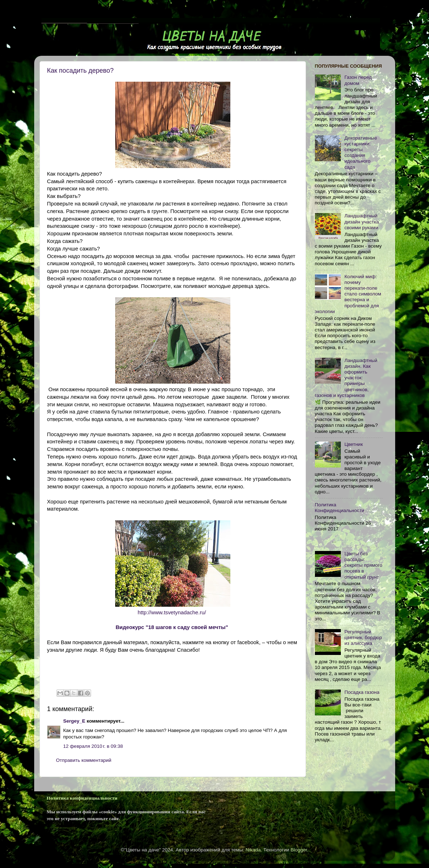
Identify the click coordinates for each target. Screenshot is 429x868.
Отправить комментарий (84, 760)
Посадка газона (362, 692)
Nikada (253, 850)
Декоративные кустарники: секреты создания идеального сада (361, 153)
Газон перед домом (358, 80)
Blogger (299, 850)
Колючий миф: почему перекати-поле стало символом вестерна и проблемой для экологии (348, 294)
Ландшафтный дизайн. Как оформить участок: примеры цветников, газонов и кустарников (346, 378)
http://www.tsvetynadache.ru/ (172, 612)
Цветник (354, 444)
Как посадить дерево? (80, 71)
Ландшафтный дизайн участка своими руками (362, 221)
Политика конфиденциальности (82, 798)
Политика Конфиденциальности (340, 508)
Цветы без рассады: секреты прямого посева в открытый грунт (363, 565)
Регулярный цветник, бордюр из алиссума (363, 638)
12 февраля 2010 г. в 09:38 (93, 746)
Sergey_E (74, 721)
